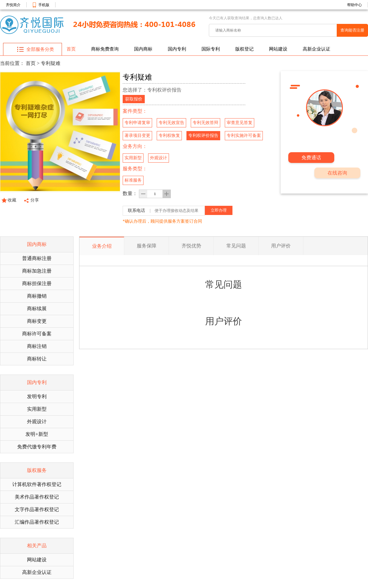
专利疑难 (51, 63)
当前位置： (12, 63)
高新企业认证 (316, 49)
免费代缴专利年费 (37, 447)
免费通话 (311, 158)
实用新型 (37, 409)
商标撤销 (37, 296)
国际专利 (211, 49)
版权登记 (244, 49)
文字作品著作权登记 (37, 509)
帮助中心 (355, 5)
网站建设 (278, 49)
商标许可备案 (37, 334)
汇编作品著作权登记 (37, 522)
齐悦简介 (13, 5)
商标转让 (37, 359)
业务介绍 (102, 246)
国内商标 (143, 49)
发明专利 (37, 396)
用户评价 (281, 246)
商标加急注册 (37, 271)
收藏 (12, 200)
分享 (35, 200)
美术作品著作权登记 (37, 497)
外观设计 (37, 422)
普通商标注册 (37, 258)
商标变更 (37, 321)
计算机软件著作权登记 (37, 484)
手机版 (44, 5)
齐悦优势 (191, 246)
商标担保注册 (37, 283)
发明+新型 (37, 434)
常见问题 (236, 246)
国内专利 (177, 49)
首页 (71, 49)
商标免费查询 (105, 49)
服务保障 (147, 246)
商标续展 (37, 309)
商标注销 (37, 346)
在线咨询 (337, 173)
